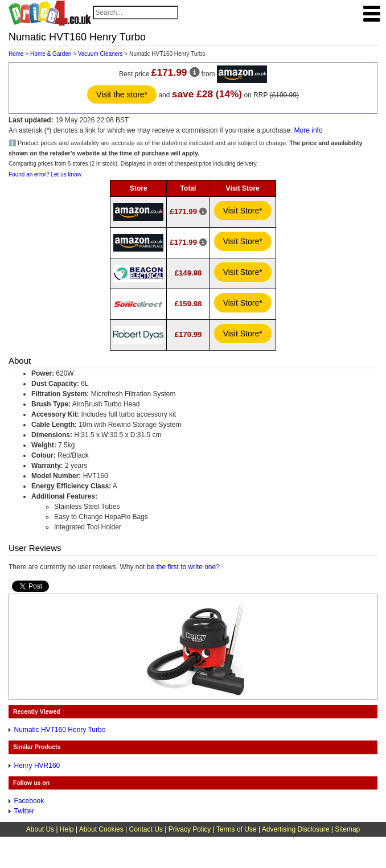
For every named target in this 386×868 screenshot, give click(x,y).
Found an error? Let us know (45, 174)
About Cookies (101, 829)
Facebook (29, 801)
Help (67, 829)
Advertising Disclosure (296, 829)
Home (16, 54)
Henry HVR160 (37, 766)
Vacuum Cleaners (100, 54)
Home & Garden (51, 54)
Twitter (24, 811)
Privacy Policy (190, 829)
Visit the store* (122, 94)
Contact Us (146, 829)
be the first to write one (181, 567)
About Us (40, 829)
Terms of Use (237, 829)
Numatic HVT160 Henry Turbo (60, 730)
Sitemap (347, 829)
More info (309, 130)
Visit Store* (243, 211)
